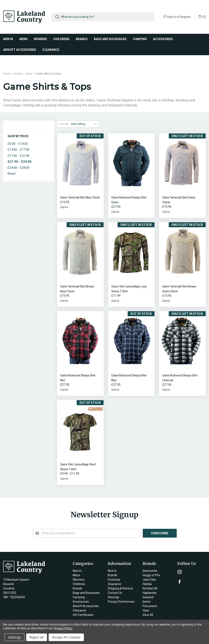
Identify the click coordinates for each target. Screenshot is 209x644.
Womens (40, 39)
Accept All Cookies (66, 637)
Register (185, 17)
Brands (82, 39)
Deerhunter (150, 571)
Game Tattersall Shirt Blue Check (80, 197)
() (202, 17)
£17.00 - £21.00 (18, 156)
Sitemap (113, 597)
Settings (15, 637)
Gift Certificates (83, 615)
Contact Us (115, 593)
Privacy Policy (63, 628)
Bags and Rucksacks (110, 39)
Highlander (150, 593)
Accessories (163, 39)
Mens (23, 39)
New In (8, 39)
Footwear (114, 580)
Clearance (51, 50)
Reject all (37, 637)
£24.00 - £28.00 (18, 168)
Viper (146, 610)
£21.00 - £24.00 (19, 162)
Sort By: (64, 124)
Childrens (61, 39)
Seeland (148, 597)
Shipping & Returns (120, 588)
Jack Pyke (149, 580)
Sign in (171, 17)
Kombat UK (150, 588)
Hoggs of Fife (151, 575)
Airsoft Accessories (20, 50)
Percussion (150, 606)
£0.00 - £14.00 (18, 144)
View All (148, 615)
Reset (12, 174)
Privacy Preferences (121, 602)
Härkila (147, 584)
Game (147, 602)
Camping (140, 39)
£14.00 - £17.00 (18, 150)
